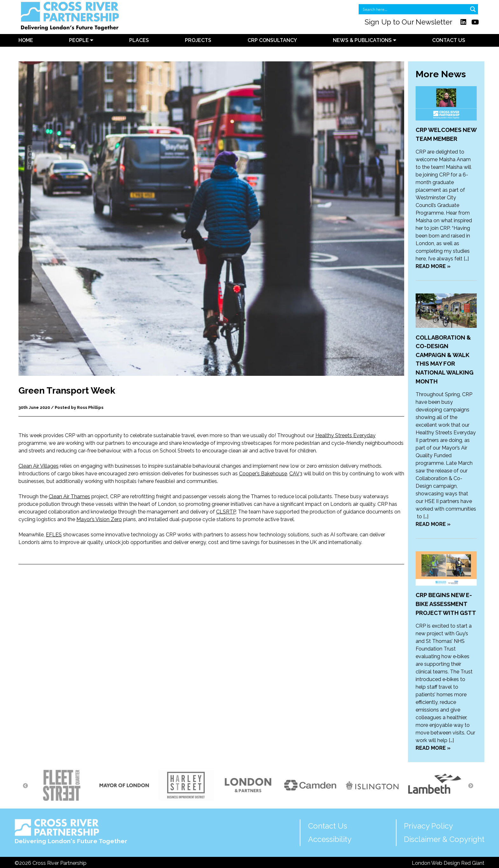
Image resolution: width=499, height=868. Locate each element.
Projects (198, 40)
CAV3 (296, 474)
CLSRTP (226, 512)
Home (26, 40)
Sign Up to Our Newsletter (408, 22)
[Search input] (414, 9)
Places (139, 40)
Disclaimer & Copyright (444, 839)
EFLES (54, 535)
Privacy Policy (428, 826)
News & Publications (365, 40)
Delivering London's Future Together (71, 832)
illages (51, 466)
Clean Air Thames (69, 496)
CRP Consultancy (272, 40)
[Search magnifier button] (473, 9)
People (81, 40)
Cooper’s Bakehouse (263, 474)
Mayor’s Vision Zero (99, 519)
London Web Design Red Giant (448, 863)
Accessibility (330, 839)
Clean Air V (31, 466)
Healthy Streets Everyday (345, 435)
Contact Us (449, 40)
